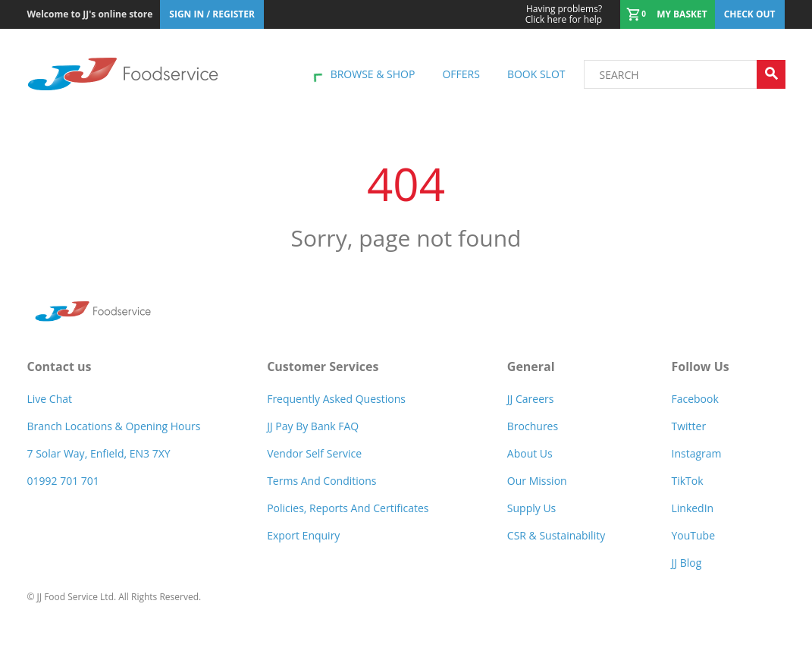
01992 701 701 (63, 481)
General (531, 366)
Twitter (688, 426)
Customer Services (323, 366)
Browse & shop (373, 74)
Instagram (696, 453)
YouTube (693, 535)
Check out (750, 14)
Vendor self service (314, 453)
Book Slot (536, 74)
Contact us (60, 366)
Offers (461, 74)
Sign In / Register (212, 14)
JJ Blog (686, 563)
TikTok (687, 481)
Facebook (694, 399)
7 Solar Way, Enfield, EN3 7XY (99, 453)
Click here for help (564, 14)
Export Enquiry (303, 535)
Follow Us (700, 366)
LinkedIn (692, 508)
